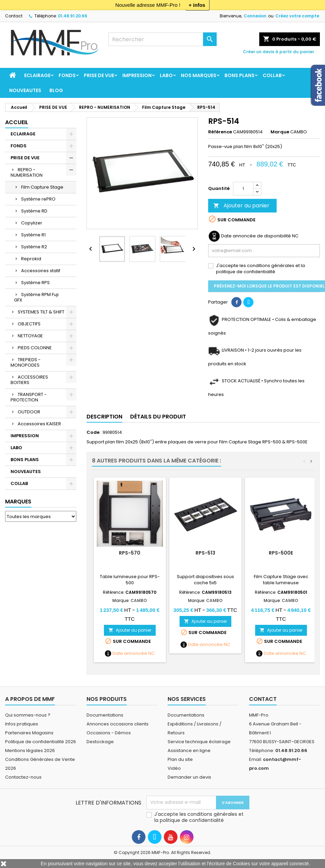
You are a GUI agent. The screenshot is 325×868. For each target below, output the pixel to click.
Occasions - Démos (109, 733)
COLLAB (272, 75)
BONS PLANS (239, 75)
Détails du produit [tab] (158, 417)
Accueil (17, 122)
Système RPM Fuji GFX (36, 297)
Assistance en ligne (189, 751)
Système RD (34, 211)
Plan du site (180, 759)
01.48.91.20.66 (73, 16)
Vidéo (174, 768)
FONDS (67, 75)
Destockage (100, 742)
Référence (220, 132)
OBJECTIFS (29, 324)
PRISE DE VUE (99, 75)
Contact (14, 16)
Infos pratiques (22, 724)
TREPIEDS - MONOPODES (26, 362)
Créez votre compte (297, 16)
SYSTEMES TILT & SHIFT (41, 312)
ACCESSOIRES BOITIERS (29, 380)
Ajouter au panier (241, 205)
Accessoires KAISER (39, 424)
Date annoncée (130, 653)
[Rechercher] (162, 39)
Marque (280, 132)
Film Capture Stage (42, 187)
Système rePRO (38, 199)
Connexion (255, 16)
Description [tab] (104, 417)
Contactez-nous (23, 777)
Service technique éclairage (199, 742)
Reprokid (31, 259)
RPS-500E (281, 553)
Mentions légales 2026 (30, 751)
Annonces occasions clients (118, 724)
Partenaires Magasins (29, 733)
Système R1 (33, 235)
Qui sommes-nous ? (28, 715)
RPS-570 (130, 553)
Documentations (105, 715)
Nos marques (199, 75)
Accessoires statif (41, 271)
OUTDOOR (29, 412)
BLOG (56, 90)
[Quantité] (243, 189)
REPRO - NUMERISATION (27, 172)
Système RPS (35, 283)
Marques (18, 502)
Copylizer (32, 223)
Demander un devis (189, 777)
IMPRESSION (137, 75)
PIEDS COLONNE (35, 348)
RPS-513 (205, 553)
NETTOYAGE (30, 336)
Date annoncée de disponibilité (256, 236)
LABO (166, 75)
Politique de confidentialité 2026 (41, 742)
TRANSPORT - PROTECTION (29, 397)
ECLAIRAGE (37, 75)
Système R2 (34, 247)
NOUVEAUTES (25, 90)
